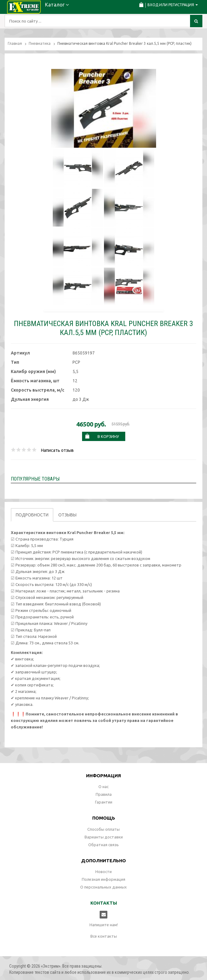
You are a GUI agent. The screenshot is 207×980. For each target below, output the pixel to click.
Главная (15, 43)
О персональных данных (103, 887)
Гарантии (104, 802)
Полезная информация (103, 879)
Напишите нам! (104, 925)
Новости (103, 872)
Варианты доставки (104, 837)
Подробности (32, 515)
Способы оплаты (103, 829)
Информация (103, 776)
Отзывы (67, 515)
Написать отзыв (57, 450)
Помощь (104, 818)
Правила (104, 794)
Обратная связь (103, 845)
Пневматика (40, 43)
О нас (103, 787)
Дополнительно (103, 861)
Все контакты (104, 936)
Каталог (57, 5)
